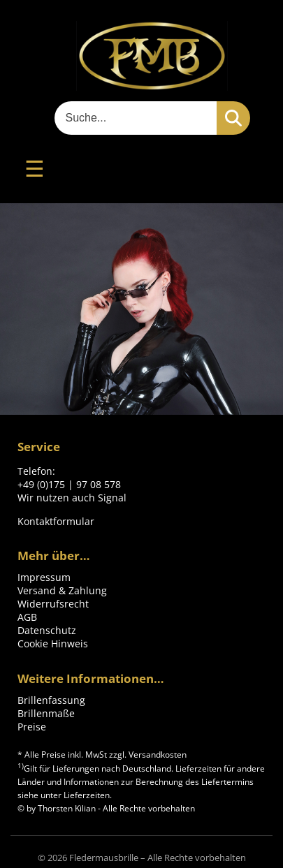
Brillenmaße (46, 713)
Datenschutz (47, 630)
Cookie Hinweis (53, 643)
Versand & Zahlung (62, 590)
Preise (32, 727)
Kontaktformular (56, 521)
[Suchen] (233, 118)
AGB (27, 617)
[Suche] (136, 118)
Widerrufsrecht (53, 604)
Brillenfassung (51, 700)
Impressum (44, 577)
